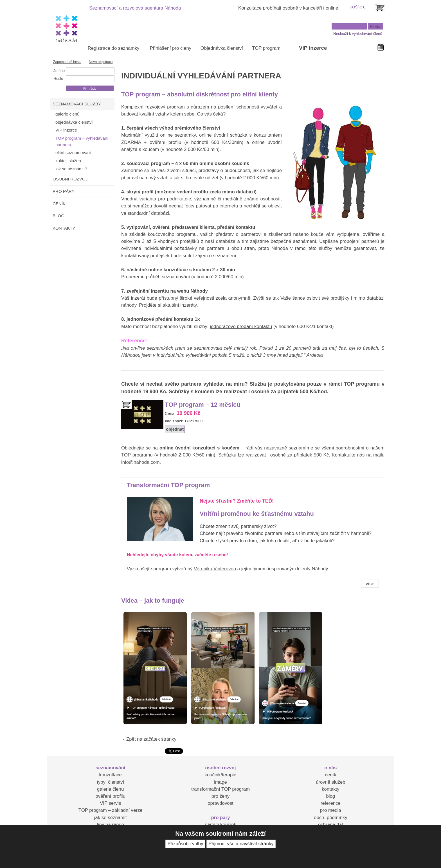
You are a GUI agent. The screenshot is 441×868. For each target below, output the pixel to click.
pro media (331, 810)
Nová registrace (101, 62)
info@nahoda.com (140, 462)
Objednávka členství (222, 48)
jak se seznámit (111, 818)
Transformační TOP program (168, 485)
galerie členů (110, 789)
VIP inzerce (313, 48)
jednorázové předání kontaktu (241, 326)
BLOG (58, 216)
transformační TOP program (220, 789)
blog (330, 796)
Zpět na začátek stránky (151, 739)
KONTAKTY (64, 228)
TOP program (266, 48)
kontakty (331, 789)
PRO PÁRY (64, 191)
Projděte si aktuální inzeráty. (168, 305)
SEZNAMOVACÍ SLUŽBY (77, 104)
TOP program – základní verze (111, 810)
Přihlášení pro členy (171, 48)
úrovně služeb (330, 782)
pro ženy (220, 796)
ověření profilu (110, 796)
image (220, 782)
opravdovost (220, 803)
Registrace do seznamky (114, 48)
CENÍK (59, 204)
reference (331, 803)
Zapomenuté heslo (67, 62)
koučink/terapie (221, 775)
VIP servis (110, 803)
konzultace (111, 775)
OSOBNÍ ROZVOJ (70, 179)
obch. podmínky (330, 818)
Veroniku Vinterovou (215, 569)
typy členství (110, 782)
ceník (330, 775)
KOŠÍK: (356, 7)
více (370, 584)
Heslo (58, 79)
